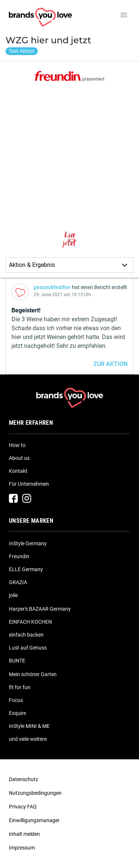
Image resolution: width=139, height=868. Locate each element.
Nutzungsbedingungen (35, 793)
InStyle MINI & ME (29, 726)
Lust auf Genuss (28, 648)
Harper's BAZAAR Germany (40, 609)
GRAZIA (18, 582)
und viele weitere (28, 739)
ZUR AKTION (110, 364)
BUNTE (17, 661)
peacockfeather (52, 287)
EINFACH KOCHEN (30, 622)
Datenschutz (24, 779)
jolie (13, 595)
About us (19, 458)
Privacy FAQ (23, 807)
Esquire (17, 713)
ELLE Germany (26, 569)
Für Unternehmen (29, 484)
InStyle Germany (28, 543)
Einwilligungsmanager (34, 820)
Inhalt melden (24, 834)
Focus (16, 700)
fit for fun (20, 687)
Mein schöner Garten (33, 674)
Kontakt (18, 471)
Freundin (19, 556)
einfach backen (26, 635)
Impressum (22, 848)
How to (17, 445)
